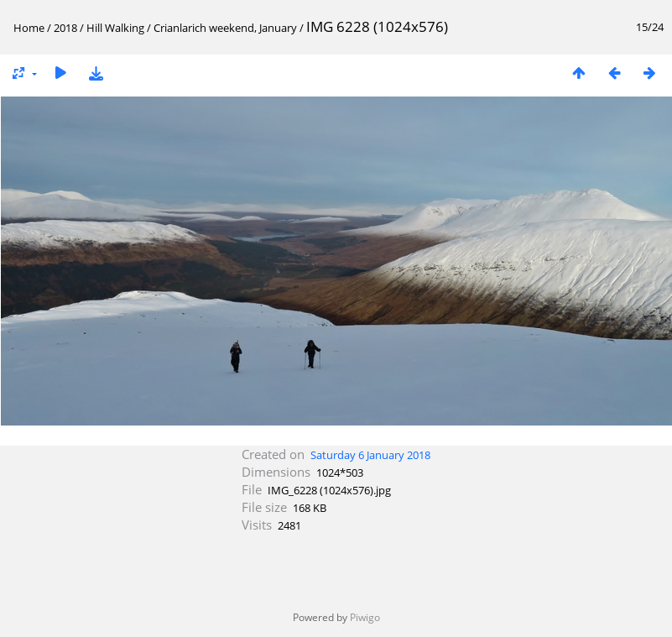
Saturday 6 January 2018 (370, 455)
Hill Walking (115, 28)
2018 (65, 28)
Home (29, 28)
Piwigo (365, 617)
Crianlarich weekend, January (227, 28)
